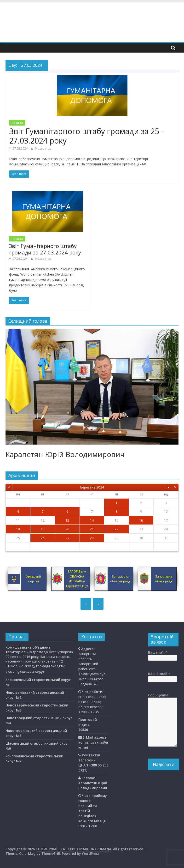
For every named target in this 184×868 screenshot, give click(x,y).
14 (92, 520)
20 (67, 529)
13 (67, 520)
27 (67, 538)
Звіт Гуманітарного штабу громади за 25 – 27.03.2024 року (87, 136)
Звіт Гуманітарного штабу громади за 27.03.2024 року (45, 249)
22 (116, 529)
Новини (17, 123)
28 (92, 538)
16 (141, 520)
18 (18, 529)
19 (43, 529)
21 (92, 529)
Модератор (43, 148)
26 (43, 538)
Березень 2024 (92, 487)
